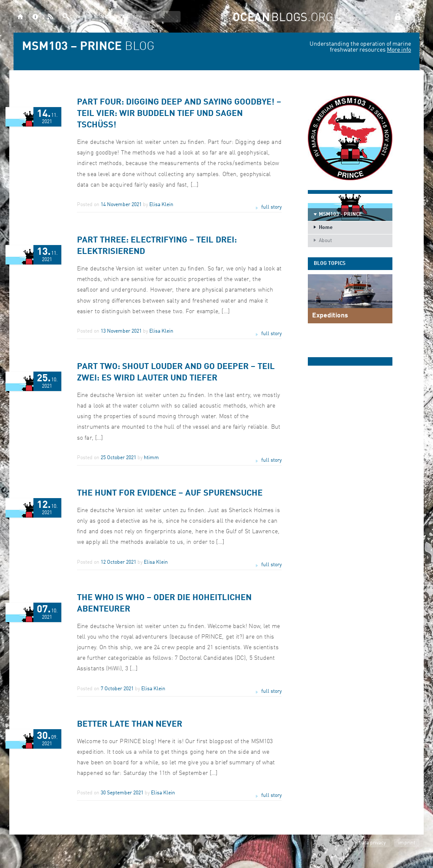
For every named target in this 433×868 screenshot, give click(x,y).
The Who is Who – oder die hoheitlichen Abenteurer (164, 604)
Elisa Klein (161, 205)
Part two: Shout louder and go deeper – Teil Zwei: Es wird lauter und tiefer (176, 373)
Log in (409, 18)
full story (271, 207)
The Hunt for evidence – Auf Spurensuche (170, 493)
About (325, 241)
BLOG (88, 47)
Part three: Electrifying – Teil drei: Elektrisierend (157, 246)
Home (326, 228)
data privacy (372, 843)
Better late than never (130, 725)
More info (399, 50)
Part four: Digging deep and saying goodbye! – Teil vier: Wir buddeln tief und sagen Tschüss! (179, 114)
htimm (151, 458)
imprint (407, 843)
